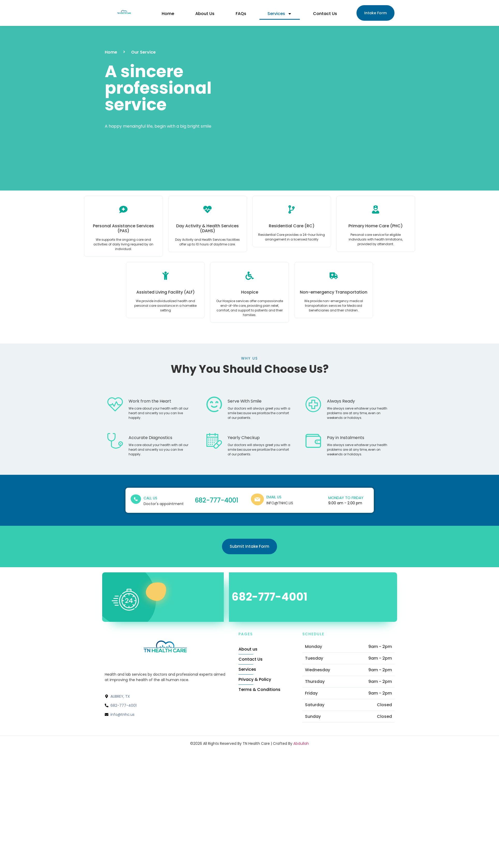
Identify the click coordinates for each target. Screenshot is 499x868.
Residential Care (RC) (292, 226)
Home (168, 14)
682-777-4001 (217, 500)
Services (280, 14)
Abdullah (301, 743)
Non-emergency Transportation (334, 292)
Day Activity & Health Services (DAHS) (207, 228)
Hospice (250, 292)
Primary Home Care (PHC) (376, 226)
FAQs (241, 14)
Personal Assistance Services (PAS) (123, 228)
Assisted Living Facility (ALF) (166, 292)
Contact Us (325, 14)
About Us (205, 14)
